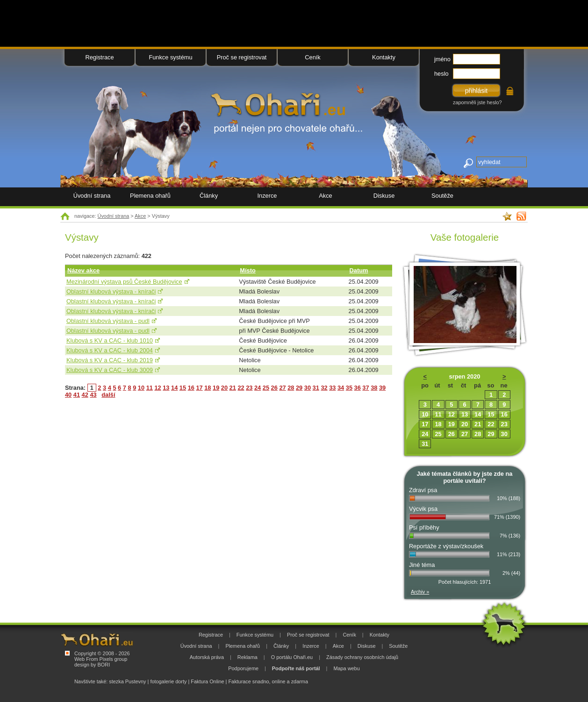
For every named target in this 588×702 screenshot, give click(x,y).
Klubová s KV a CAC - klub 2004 (110, 350)
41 (77, 395)
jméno (442, 59)
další (108, 395)
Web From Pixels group (101, 659)
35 (349, 388)
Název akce (83, 270)
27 (282, 388)
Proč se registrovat (242, 57)
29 (299, 388)
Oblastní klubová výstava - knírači (111, 291)
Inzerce (267, 196)
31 (316, 388)
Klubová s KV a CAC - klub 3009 (110, 370)
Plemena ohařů (150, 196)
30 (308, 388)
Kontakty (384, 57)
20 (224, 388)
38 (374, 388)
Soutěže (442, 196)
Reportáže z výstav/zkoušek (446, 546)
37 (366, 388)
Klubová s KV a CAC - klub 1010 (110, 340)
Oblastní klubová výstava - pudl (108, 321)
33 (332, 388)
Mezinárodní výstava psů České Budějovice (124, 282)
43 (93, 395)
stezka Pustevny (127, 681)
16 (191, 388)
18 (208, 388)
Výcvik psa (423, 509)
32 (324, 388)
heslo (441, 74)
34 (341, 388)
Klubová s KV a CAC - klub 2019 (110, 360)
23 (249, 388)
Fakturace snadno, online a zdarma (268, 681)
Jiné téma (422, 565)
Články (209, 196)
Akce (140, 216)
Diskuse (384, 196)
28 (291, 388)
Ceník (312, 57)
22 (241, 388)
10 (141, 388)
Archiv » (420, 592)
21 (233, 388)
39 (382, 388)
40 (68, 395)
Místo (247, 270)
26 (274, 388)
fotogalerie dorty (168, 681)
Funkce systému (170, 57)
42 (85, 395)
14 (174, 388)
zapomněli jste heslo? (477, 102)
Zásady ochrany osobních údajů (362, 657)
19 (216, 388)
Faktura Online (207, 681)
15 (183, 388)
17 (199, 388)
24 (258, 388)
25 (266, 388)
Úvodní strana (114, 216)
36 (358, 388)
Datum (359, 270)
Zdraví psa (423, 490)
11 (150, 388)
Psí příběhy (424, 527)
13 (166, 388)
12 (158, 388)
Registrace (99, 57)
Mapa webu (346, 668)
